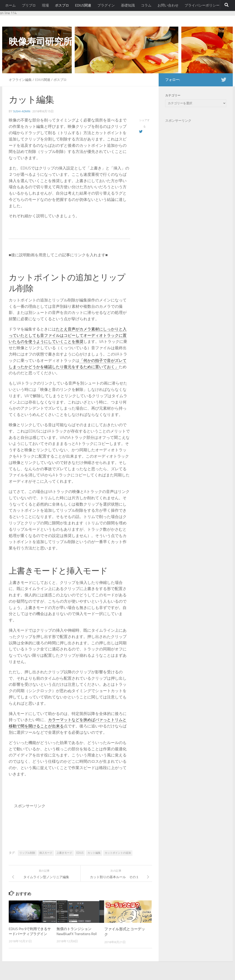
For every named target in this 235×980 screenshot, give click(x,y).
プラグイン (106, 5)
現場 (45, 5)
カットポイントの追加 (118, 853)
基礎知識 (128, 5)
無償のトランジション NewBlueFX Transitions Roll (75, 935)
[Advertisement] (93, 823)
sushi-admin (22, 111)
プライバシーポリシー (202, 5)
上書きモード (64, 853)
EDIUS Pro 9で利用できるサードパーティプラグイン (29, 935)
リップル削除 (27, 853)
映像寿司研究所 (40, 42)
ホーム (10, 5)
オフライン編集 (21, 80)
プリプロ (29, 5)
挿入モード (46, 853)
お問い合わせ (168, 5)
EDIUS (80, 853)
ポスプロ (62, 5)
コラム (146, 5)
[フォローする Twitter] (224, 80)
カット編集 (94, 853)
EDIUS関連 (83, 5)
